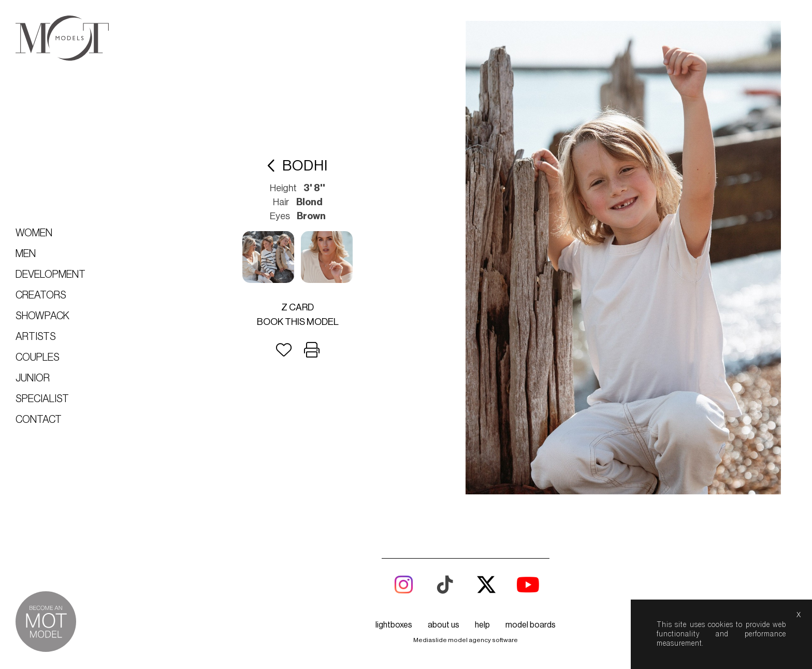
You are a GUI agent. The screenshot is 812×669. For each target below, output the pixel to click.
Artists (36, 337)
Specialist (42, 399)
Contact (39, 420)
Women (34, 233)
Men (26, 254)
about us (444, 625)
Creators (41, 295)
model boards (531, 625)
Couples (38, 358)
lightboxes (394, 625)
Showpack (42, 316)
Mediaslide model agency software (466, 640)
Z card (298, 307)
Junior (33, 378)
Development (50, 275)
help (482, 625)
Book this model (298, 322)
